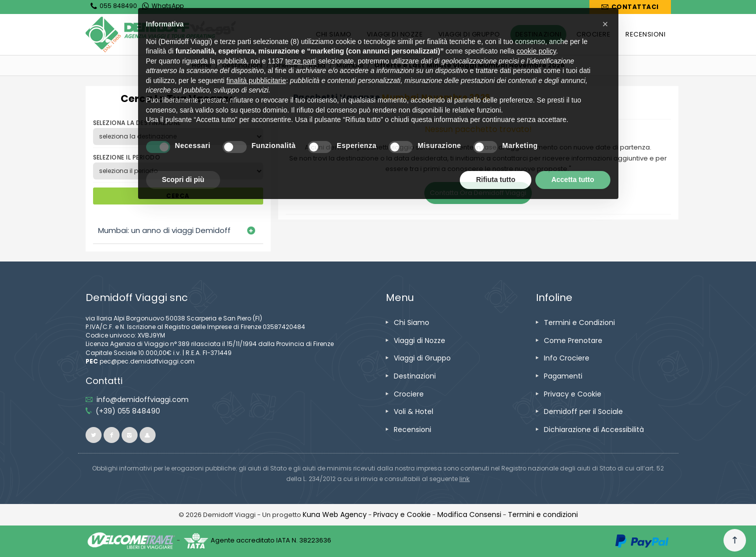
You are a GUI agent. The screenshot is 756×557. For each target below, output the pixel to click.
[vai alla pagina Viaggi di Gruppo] (422, 358)
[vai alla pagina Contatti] (630, 7)
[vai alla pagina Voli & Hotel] (414, 411)
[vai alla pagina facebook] (112, 435)
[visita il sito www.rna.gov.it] (465, 479)
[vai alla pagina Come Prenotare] (573, 340)
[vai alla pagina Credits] (335, 514)
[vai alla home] (201, 65)
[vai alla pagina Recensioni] (413, 429)
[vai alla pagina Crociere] (409, 394)
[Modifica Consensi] (469, 514)
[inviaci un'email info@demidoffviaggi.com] (143, 399)
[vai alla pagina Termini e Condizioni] (579, 322)
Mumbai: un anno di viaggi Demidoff (164, 230)
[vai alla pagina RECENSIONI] (645, 34)
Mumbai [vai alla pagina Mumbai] (350, 65)
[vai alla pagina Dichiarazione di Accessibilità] (594, 429)
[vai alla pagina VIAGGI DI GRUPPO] (469, 34)
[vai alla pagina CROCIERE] (593, 34)
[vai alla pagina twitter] (94, 435)
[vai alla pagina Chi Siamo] (412, 322)
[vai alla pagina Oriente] (285, 65)
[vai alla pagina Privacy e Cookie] (573, 394)
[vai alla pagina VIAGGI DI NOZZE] (395, 34)
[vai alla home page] (161, 34)
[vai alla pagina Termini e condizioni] (543, 514)
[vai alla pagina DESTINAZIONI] (538, 34)
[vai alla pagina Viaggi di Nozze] (420, 340)
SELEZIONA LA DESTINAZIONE (137, 123)
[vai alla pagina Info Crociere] (567, 358)
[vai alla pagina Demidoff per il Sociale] (583, 411)
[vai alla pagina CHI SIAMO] (334, 34)
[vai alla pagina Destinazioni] (242, 65)
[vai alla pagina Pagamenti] (563, 376)
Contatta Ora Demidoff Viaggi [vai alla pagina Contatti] (478, 193)
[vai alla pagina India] (317, 65)
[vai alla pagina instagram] (130, 435)
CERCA (178, 196)
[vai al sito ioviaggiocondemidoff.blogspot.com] (148, 435)
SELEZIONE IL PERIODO (127, 157)
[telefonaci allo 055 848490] (128, 411)
